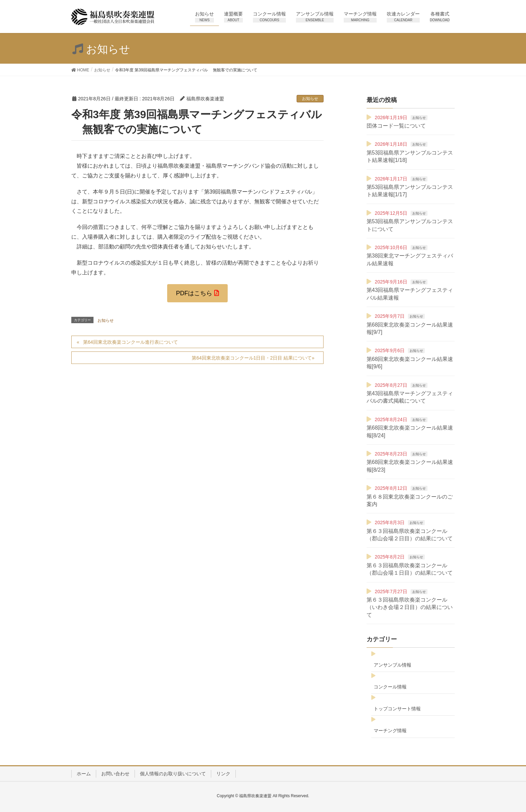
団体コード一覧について (396, 126)
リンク (223, 774)
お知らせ (310, 99)
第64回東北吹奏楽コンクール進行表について (130, 342)
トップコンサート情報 (397, 709)
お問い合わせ (115, 774)
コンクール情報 (390, 687)
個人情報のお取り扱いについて (173, 774)
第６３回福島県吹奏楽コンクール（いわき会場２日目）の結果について (410, 607)
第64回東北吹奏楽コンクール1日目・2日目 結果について (252, 358)
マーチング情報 (390, 731)
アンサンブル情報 (392, 665)
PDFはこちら (194, 293)
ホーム (84, 774)
